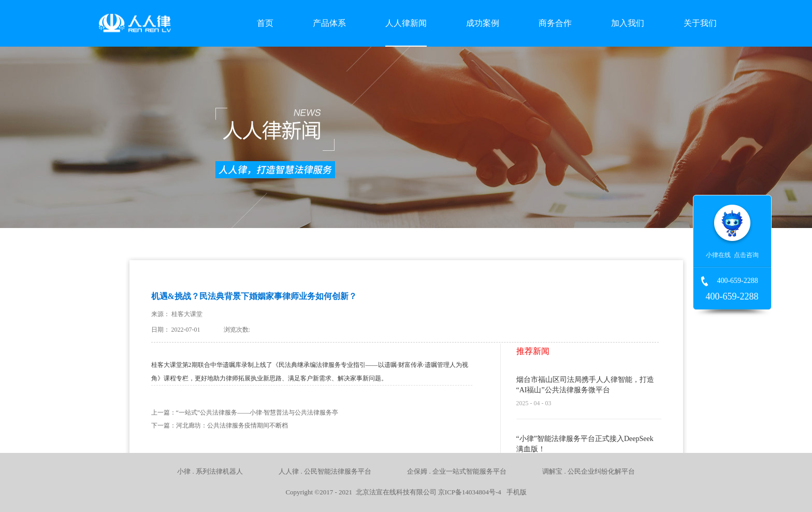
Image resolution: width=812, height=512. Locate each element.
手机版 (515, 492)
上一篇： (245, 413)
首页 (265, 23)
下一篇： (220, 425)
